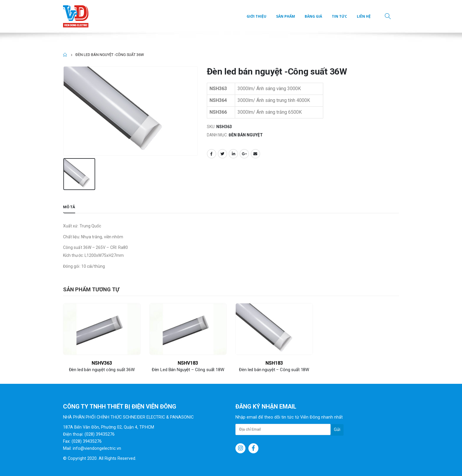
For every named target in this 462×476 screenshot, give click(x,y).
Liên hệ (364, 16)
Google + (244, 154)
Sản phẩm (286, 16)
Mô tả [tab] (69, 207)
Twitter (222, 154)
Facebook (212, 154)
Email (255, 154)
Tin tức (339, 16)
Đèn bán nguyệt (246, 135)
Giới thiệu (256, 16)
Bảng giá (313, 16)
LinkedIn (233, 154)
